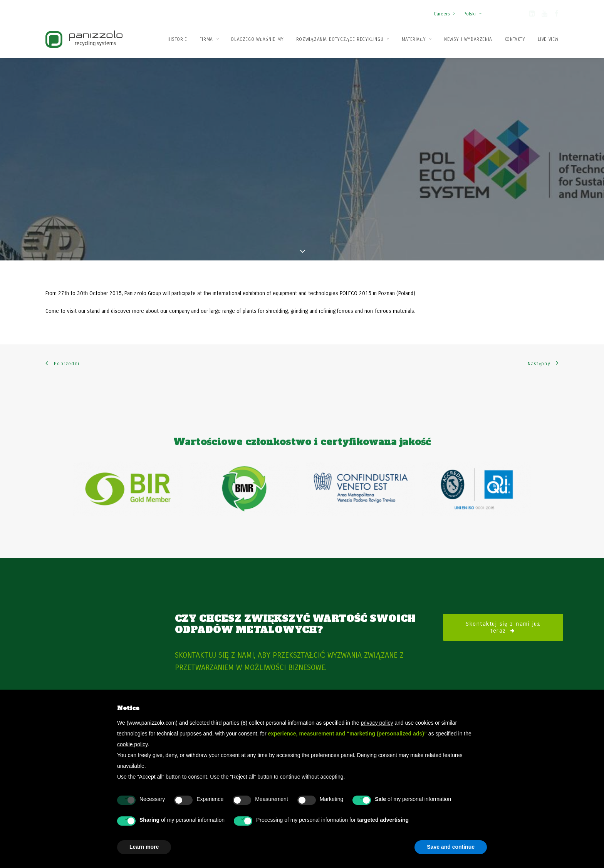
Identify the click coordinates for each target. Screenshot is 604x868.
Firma (209, 39)
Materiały (417, 39)
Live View (548, 39)
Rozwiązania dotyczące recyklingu (343, 39)
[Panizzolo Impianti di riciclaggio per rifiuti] (84, 39)
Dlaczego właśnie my (257, 39)
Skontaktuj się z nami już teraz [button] (504, 598)
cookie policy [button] (132, 744)
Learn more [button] (144, 847)
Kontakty (515, 39)
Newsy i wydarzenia (468, 39)
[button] (532, 15)
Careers (444, 14)
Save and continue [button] (451, 847)
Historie (177, 39)
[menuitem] (446, 10)
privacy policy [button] (377, 723)
